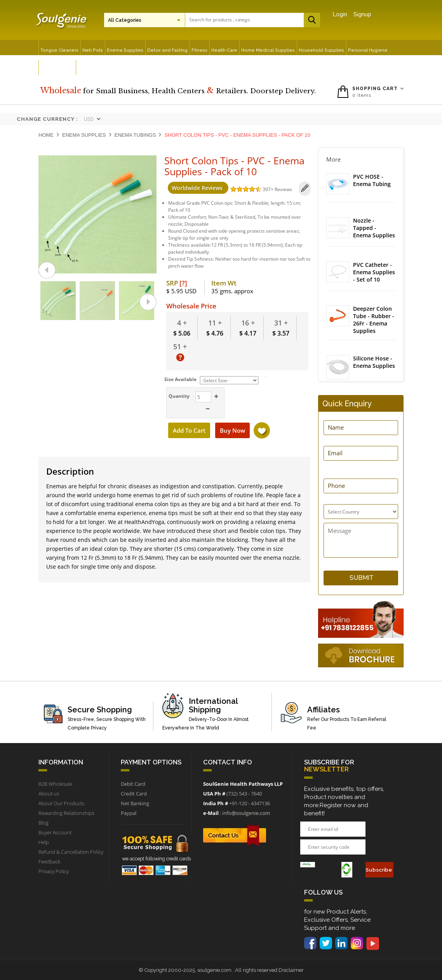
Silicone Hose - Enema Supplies (374, 366)
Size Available (180, 378)
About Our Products (61, 803)
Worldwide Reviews (194, 188)
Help (44, 842)
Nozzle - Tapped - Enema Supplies (374, 229)
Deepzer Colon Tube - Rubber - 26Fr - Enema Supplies (374, 323)
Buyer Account (55, 832)
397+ (265, 189)
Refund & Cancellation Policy (71, 852)
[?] (183, 281)
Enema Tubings (135, 135)
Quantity (178, 394)
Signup (362, 14)
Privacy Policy (54, 871)
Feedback (49, 862)
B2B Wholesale (55, 784)
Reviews (280, 189)
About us (49, 794)
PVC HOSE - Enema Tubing (372, 180)
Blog (44, 823)
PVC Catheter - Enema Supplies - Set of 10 (374, 274)
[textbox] (219, 20)
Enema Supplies (84, 135)
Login (340, 14)
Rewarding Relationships (66, 813)
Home (46, 135)
